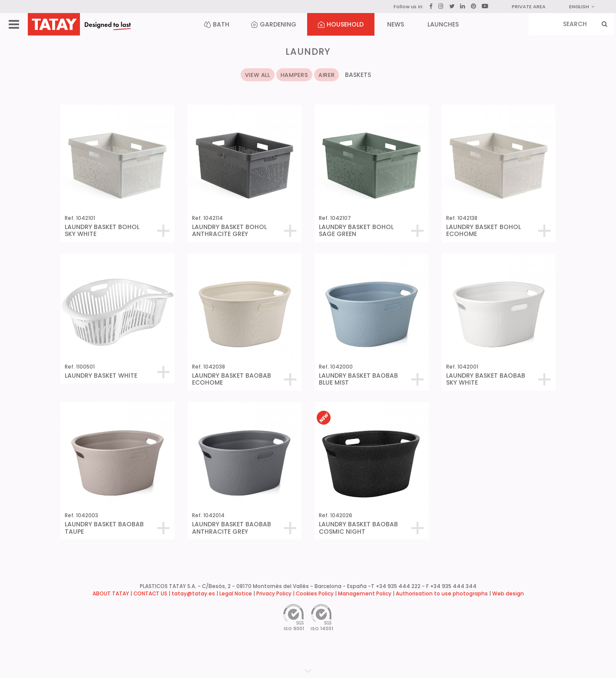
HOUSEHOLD (341, 24)
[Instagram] (441, 6)
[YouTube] (485, 6)
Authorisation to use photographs (442, 594)
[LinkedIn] (463, 7)
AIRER (326, 75)
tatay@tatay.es (193, 594)
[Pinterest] (474, 7)
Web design (508, 594)
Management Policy (365, 594)
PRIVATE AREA (529, 7)
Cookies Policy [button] (315, 594)
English (582, 7)
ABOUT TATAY (111, 594)
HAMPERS (294, 75)
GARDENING (274, 24)
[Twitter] (452, 6)
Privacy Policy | (276, 594)
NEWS (396, 24)
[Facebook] (431, 7)
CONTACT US (150, 594)
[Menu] (14, 25)
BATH (217, 24)
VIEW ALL (258, 75)
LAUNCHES (443, 24)
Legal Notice (236, 594)
